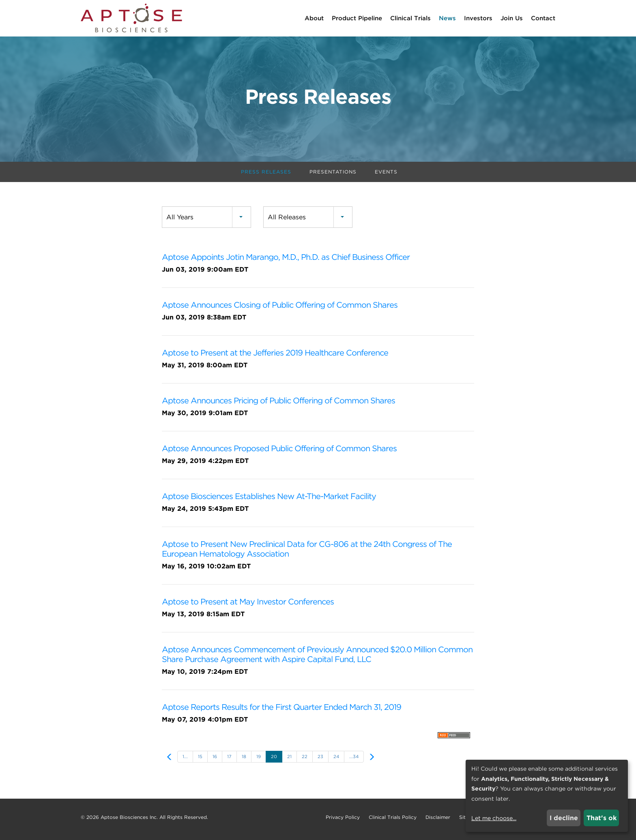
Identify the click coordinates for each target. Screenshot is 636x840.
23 (320, 761)
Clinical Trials (410, 18)
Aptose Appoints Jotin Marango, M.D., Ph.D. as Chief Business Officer (286, 261)
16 (215, 761)
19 (259, 761)
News (447, 18)
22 (305, 761)
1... (185, 761)
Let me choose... (494, 818)
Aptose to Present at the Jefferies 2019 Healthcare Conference (275, 357)
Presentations (333, 176)
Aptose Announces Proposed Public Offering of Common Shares (279, 452)
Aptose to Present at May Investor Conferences (248, 606)
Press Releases (266, 176)
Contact (543, 18)
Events (386, 176)
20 (274, 761)
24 (336, 761)
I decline (564, 818)
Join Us (512, 18)
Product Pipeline (357, 18)
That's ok (602, 818)
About (314, 18)
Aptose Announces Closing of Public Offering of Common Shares (280, 309)
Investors (478, 18)
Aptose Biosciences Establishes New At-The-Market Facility (269, 500)
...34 (354, 761)
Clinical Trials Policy (393, 821)
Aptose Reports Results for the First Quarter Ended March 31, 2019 (281, 711)
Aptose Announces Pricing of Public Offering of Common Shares (278, 405)
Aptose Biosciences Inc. (129, 821)
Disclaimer (438, 821)
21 (289, 761)
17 (229, 761)
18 (244, 761)
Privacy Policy (343, 821)
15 (200, 761)
